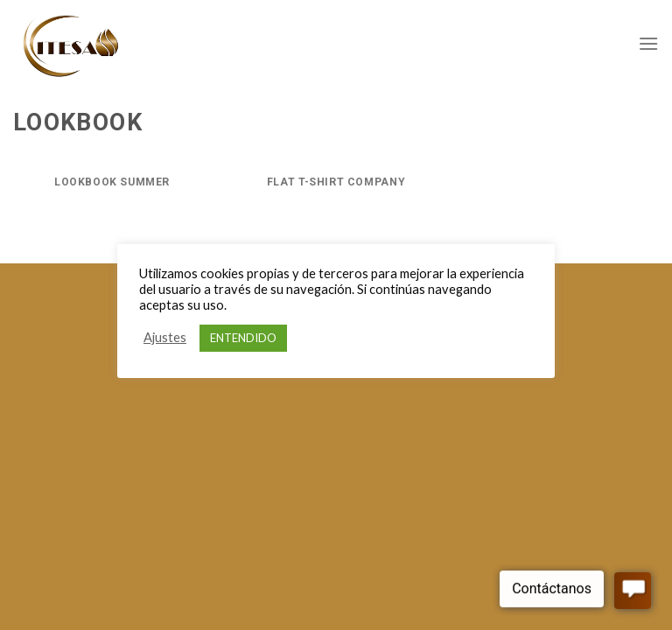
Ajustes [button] (165, 337)
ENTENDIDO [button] (243, 338)
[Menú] (648, 43)
